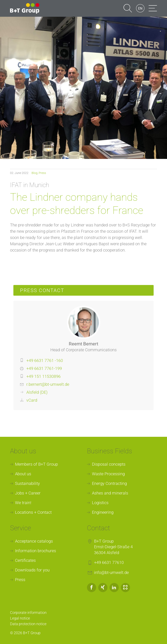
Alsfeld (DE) (37, 392)
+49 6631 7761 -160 (45, 360)
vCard (32, 400)
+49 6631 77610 (109, 562)
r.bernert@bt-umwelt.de (48, 384)
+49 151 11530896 (43, 376)
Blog (34, 173)
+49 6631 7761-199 (44, 368)
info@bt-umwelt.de (111, 572)
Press (42, 173)
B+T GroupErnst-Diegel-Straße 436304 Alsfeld (113, 547)
